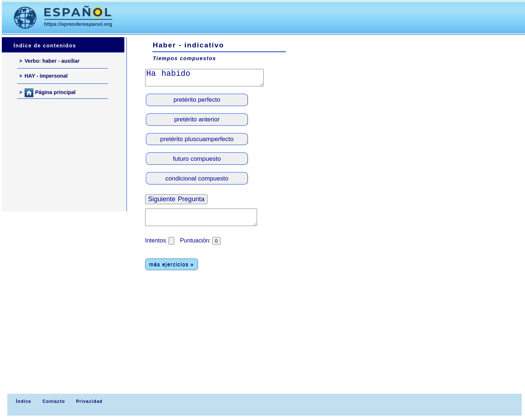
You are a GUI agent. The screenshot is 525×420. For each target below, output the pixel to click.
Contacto (54, 401)
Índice (23, 401)
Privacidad (90, 401)
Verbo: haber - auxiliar (50, 61)
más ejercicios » (172, 264)
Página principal (48, 93)
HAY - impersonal (44, 76)
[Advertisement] (258, 17)
